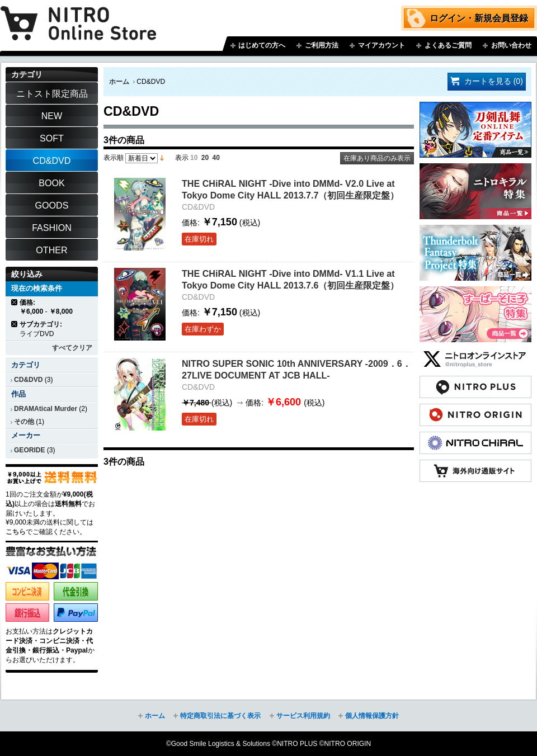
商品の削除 (15, 302)
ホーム (119, 82)
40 (216, 158)
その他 (24, 422)
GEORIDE (30, 450)
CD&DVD (28, 380)
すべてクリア (72, 348)
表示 (182, 158)
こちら (16, 532)
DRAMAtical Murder (46, 409)
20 (205, 158)
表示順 (114, 158)
